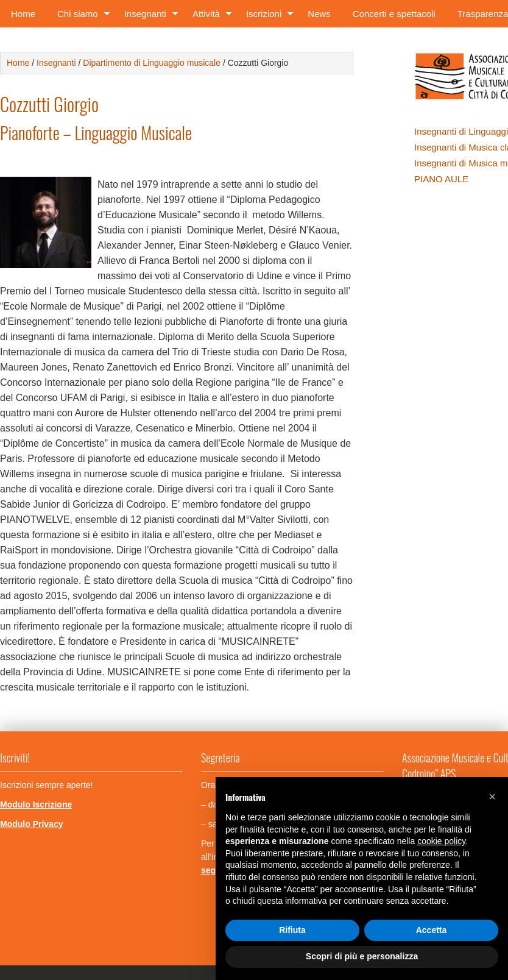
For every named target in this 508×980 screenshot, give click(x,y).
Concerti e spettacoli (394, 14)
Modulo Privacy (31, 824)
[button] (492, 797)
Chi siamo (80, 16)
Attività (208, 16)
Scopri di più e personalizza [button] (362, 956)
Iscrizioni (266, 16)
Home (23, 14)
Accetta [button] (432, 930)
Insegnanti (147, 16)
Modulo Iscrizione (36, 804)
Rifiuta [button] (292, 930)
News (319, 14)
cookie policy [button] (441, 841)
